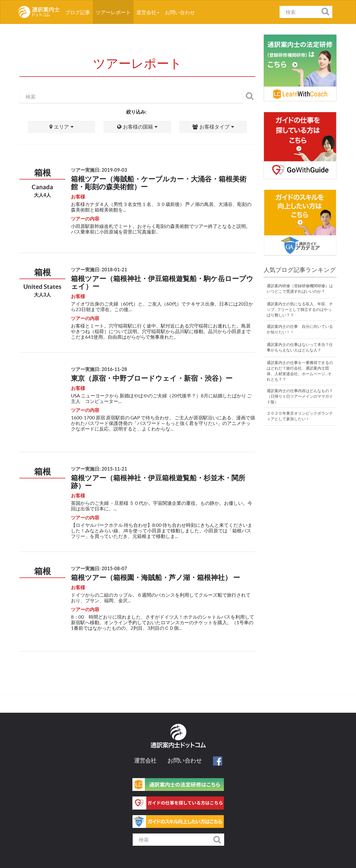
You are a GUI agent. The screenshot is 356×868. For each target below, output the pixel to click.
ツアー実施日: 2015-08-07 (99, 568)
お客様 (78, 197)
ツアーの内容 (85, 219)
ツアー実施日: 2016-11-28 (99, 369)
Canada (42, 187)
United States (42, 287)
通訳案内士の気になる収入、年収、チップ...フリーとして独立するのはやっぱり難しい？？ (300, 309)
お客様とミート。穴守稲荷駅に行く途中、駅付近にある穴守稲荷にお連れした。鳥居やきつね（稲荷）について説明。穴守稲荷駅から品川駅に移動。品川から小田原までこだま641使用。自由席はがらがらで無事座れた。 (161, 331)
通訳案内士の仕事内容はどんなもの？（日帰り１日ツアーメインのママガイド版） (300, 396)
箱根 (43, 173)
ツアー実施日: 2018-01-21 (99, 270)
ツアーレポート (113, 12)
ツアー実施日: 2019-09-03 (99, 170)
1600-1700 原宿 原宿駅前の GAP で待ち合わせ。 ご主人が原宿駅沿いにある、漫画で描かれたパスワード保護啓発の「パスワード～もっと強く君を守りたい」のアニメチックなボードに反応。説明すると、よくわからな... (163, 423)
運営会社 (148, 12)
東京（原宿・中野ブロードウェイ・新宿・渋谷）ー (152, 378)
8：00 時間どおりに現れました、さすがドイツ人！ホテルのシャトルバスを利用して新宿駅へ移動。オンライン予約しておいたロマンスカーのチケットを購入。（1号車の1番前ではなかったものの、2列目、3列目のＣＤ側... (163, 622)
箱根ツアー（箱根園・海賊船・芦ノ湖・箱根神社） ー (155, 577)
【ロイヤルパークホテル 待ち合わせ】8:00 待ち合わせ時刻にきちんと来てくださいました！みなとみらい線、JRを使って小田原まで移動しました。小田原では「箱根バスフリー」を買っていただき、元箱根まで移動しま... (162, 531)
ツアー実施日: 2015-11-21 (99, 469)
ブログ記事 (79, 10)
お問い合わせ (180, 12)
